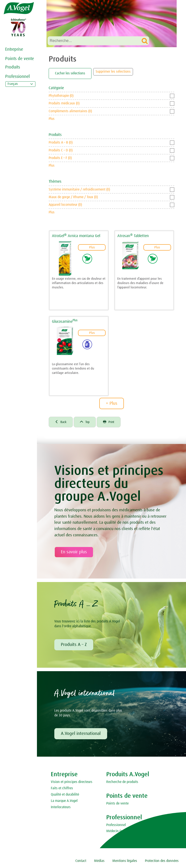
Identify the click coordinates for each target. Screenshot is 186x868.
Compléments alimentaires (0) (70, 111)
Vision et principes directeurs (72, 783)
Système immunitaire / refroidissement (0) (79, 189)
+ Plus (112, 403)
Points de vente (20, 59)
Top (87, 423)
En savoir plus (74, 553)
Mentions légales (125, 862)
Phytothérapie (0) (61, 96)
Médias (99, 862)
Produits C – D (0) (61, 150)
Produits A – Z (74, 646)
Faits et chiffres (62, 789)
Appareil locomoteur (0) (65, 205)
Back (61, 423)
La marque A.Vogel (64, 802)
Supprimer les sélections (113, 72)
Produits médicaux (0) (64, 103)
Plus (52, 119)
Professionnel (17, 77)
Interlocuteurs (61, 808)
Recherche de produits (122, 783)
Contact (81, 862)
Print (112, 423)
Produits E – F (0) (60, 158)
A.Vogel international (81, 735)
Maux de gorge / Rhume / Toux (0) (73, 197)
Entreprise (14, 49)
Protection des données (162, 862)
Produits (13, 67)
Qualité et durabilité (65, 796)
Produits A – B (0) (61, 142)
